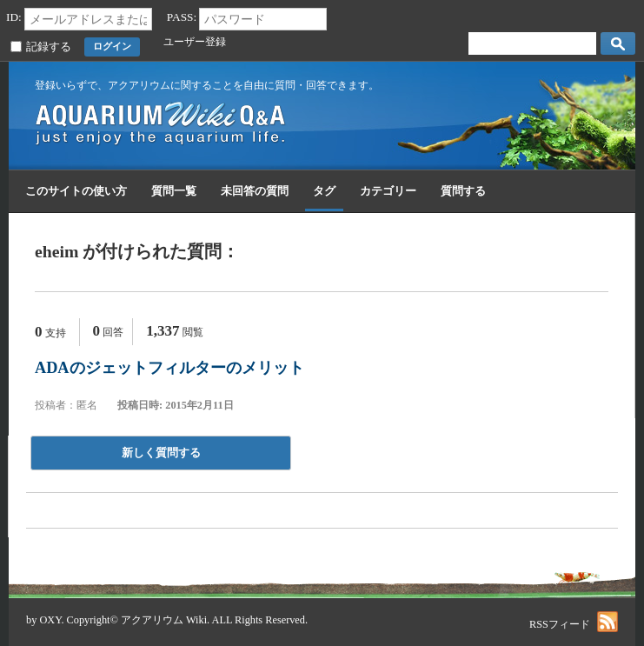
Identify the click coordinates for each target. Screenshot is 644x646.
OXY (50, 620)
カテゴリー (388, 191)
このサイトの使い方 (76, 191)
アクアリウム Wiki (164, 620)
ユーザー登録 (195, 42)
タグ (324, 191)
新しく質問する (161, 453)
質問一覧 (174, 191)
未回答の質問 (255, 191)
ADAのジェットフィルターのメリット (169, 368)
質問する (463, 191)
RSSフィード (574, 624)
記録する (49, 47)
